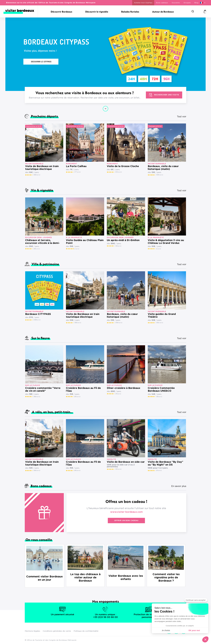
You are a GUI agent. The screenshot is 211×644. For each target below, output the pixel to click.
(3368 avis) (37, 320)
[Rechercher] (193, 11)
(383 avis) (36, 249)
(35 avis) (159, 470)
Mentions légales (32, 631)
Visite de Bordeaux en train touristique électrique (42, 168)
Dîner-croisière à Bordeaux (124, 388)
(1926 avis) (37, 175)
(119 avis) (118, 394)
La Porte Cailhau (76, 166)
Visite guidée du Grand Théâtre (162, 316)
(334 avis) (118, 172)
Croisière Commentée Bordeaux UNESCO (161, 390)
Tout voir (182, 117)
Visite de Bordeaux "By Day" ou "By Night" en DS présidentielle (165, 464)
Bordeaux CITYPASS (38, 314)
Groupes (187, 3)
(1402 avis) (159, 323)
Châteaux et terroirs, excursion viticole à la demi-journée (42, 242)
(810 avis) (77, 397)
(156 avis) (118, 246)
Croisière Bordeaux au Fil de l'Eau (83, 390)
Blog (196, 3)
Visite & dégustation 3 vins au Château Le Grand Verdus (166, 242)
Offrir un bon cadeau (126, 521)
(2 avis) (77, 249)
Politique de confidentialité (86, 631)
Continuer (105, 109)
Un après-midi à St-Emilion (123, 240)
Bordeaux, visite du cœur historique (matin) (163, 168)
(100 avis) (118, 469)
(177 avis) (77, 172)
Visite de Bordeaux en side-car (126, 462)
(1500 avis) (159, 175)
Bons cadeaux (162, 3)
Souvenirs (176, 3)
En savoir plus (179, 486)
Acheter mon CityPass (143, 3)
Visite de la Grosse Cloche (123, 166)
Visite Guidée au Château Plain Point (85, 242)
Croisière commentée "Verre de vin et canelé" (43, 390)
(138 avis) (159, 397)
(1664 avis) (37, 397)
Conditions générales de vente (57, 631)
